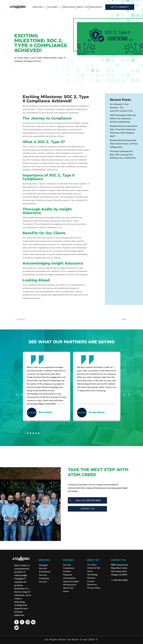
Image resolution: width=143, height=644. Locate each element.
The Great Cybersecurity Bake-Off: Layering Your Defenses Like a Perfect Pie (123, 155)
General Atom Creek (53, 58)
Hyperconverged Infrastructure (71, 583)
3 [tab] (30, 433)
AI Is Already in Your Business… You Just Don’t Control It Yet (121, 107)
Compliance (69, 568)
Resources (96, 7)
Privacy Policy (94, 588)
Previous (18, 395)
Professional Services (45, 573)
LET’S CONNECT (120, 7)
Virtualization (69, 578)
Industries (69, 7)
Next (125, 395)
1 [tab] (25, 433)
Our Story (92, 565)
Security (67, 565)
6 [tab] (39, 433)
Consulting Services (44, 580)
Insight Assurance (67, 263)
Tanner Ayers (23, 58)
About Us (82, 7)
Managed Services (32, 61)
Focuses (53, 7)
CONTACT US (87, 509)
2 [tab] (28, 433)
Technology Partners (92, 576)
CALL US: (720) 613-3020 (88, 500)
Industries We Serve (94, 570)
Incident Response (68, 573)
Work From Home (68, 590)
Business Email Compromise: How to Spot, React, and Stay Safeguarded (124, 144)
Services (38, 7)
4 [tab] (33, 433)
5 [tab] (36, 433)
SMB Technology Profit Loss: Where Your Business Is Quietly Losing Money (123, 119)
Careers (91, 581)
